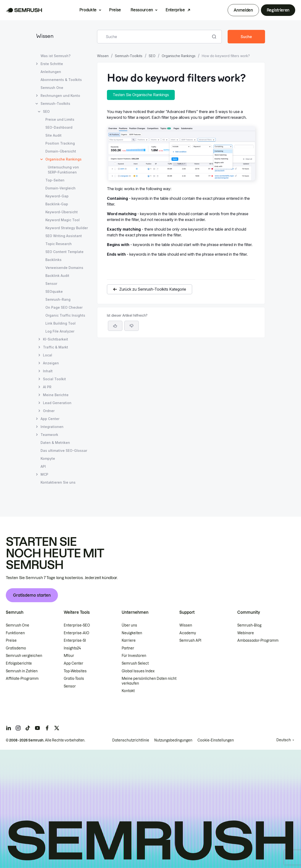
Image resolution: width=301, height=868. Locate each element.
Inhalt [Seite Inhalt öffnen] (48, 371)
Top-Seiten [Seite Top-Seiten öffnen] (55, 180)
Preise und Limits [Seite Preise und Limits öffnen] (60, 119)
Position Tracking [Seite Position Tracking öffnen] (60, 143)
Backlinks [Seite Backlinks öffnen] (53, 260)
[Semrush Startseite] (24, 10)
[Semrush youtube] (37, 728)
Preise (115, 10)
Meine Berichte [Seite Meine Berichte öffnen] (56, 395)
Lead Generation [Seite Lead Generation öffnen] (57, 403)
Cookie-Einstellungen (216, 740)
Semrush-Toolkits (129, 56)
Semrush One (17, 625)
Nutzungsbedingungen (173, 740)
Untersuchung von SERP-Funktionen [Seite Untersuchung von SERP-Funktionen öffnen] (63, 170)
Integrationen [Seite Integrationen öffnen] (52, 427)
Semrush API (190, 641)
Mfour (69, 656)
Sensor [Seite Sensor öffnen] (51, 284)
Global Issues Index (138, 671)
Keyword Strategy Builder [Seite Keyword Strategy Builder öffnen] (67, 228)
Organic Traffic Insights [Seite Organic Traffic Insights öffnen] (65, 315)
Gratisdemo (16, 648)
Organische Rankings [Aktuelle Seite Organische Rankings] (63, 159)
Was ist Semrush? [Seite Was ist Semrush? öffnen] (56, 56)
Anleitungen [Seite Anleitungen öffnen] (51, 72)
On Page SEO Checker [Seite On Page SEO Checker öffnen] (64, 307)
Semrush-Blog (249, 625)
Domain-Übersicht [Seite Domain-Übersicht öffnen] (61, 151)
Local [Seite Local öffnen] (48, 355)
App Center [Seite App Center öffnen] (50, 419)
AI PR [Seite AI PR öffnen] (47, 387)
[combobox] (154, 37)
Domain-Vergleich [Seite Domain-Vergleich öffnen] (60, 188)
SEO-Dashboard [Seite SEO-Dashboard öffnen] (59, 127)
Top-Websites (75, 671)
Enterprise (175, 10)
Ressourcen (142, 10)
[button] (132, 326)
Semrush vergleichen (24, 656)
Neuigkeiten (132, 633)
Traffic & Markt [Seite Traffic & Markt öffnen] (56, 347)
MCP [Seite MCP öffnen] (44, 474)
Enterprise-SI (75, 641)
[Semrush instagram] (18, 728)
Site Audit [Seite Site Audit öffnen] (53, 135)
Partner (128, 648)
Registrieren (278, 10)
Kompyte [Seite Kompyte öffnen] (48, 458)
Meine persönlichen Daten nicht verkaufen (149, 681)
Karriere (129, 641)
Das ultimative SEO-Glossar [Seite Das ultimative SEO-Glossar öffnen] (64, 451)
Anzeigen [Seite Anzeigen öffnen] (51, 363)
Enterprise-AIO (77, 633)
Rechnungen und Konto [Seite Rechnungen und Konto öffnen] (60, 96)
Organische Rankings (179, 56)
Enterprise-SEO (77, 625)
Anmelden (243, 10)
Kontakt (128, 691)
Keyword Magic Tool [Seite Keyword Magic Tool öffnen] (63, 220)
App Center (73, 663)
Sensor (70, 686)
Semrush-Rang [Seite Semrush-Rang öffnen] (58, 299)
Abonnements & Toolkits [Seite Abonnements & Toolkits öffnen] (61, 80)
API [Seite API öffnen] (43, 466)
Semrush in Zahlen (22, 671)
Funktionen (15, 633)
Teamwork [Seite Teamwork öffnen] (49, 435)
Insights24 (72, 648)
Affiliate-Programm (22, 679)
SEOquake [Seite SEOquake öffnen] (54, 291)
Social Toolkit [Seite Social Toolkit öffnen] (54, 379)
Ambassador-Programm (258, 641)
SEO (152, 56)
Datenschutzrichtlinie (131, 740)
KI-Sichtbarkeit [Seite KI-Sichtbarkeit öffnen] (56, 339)
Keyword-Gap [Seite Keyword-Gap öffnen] (57, 196)
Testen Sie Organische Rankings (141, 95)
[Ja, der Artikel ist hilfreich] (115, 326)
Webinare (246, 633)
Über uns (129, 625)
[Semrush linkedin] (8, 728)
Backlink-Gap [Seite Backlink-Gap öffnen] (57, 204)
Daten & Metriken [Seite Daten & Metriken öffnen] (55, 443)
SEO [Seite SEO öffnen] (46, 111)
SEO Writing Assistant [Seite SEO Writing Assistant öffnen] (64, 236)
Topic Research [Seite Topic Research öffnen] (59, 244)
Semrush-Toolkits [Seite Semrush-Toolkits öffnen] (55, 103)
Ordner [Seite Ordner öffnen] (49, 411)
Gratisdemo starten (32, 595)
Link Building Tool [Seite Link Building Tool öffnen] (60, 323)
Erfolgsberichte (19, 663)
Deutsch (284, 740)
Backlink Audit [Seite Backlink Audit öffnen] (57, 276)
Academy (188, 633)
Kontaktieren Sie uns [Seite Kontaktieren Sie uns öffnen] (58, 482)
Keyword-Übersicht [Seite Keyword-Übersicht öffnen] (62, 212)
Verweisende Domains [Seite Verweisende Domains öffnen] (64, 268)
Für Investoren (134, 656)
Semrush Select (135, 663)
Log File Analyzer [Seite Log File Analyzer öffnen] (60, 331)
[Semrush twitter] (57, 728)
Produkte (88, 10)
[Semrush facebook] (47, 728)
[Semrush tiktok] (28, 728)
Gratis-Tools (74, 679)
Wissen (45, 37)
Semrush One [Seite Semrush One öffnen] (52, 88)
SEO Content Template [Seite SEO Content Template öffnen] (64, 252)
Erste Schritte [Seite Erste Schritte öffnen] (52, 64)
